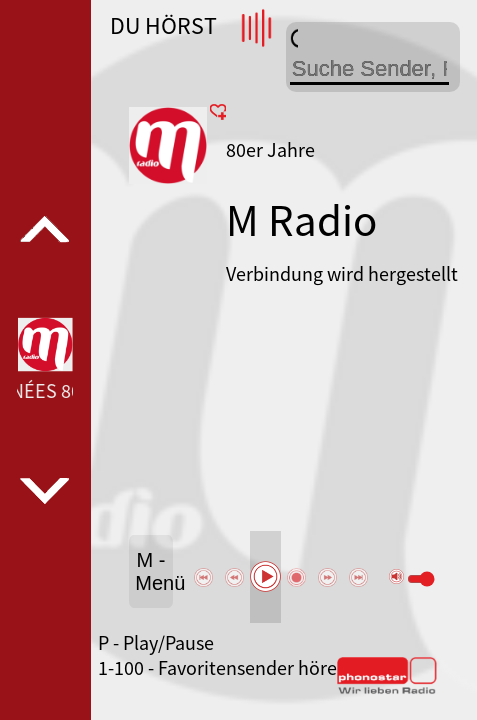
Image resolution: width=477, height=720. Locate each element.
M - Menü (153, 571)
